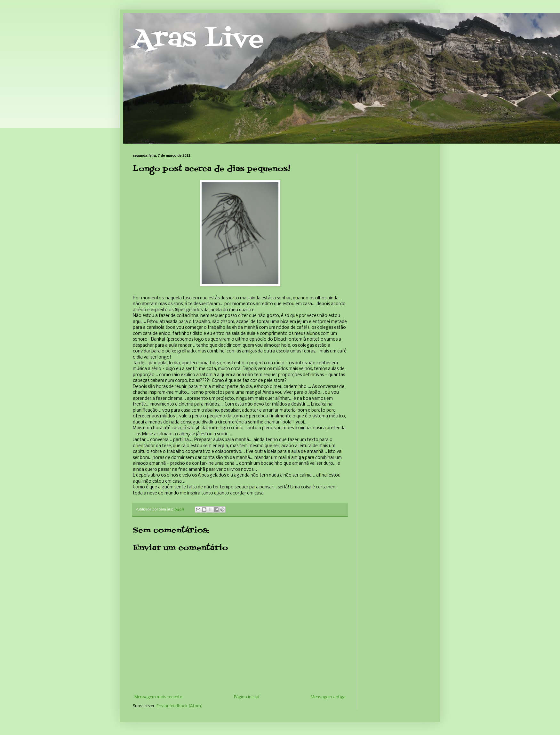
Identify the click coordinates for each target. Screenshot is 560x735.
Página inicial (247, 697)
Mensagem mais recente (158, 697)
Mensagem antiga (328, 697)
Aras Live (198, 40)
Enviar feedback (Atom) (180, 706)
